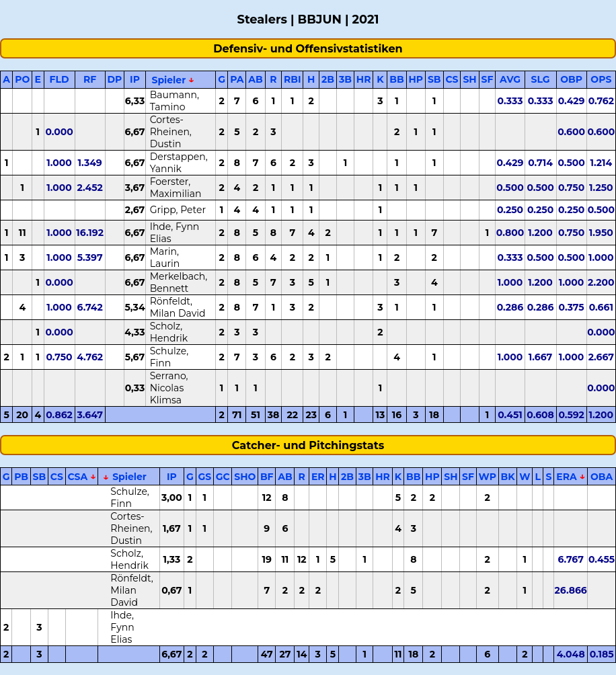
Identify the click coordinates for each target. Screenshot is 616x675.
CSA (77, 477)
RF (90, 79)
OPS (601, 79)
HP (416, 79)
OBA (602, 477)
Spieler (168, 80)
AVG (510, 79)
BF (267, 477)
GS (204, 477)
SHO (245, 477)
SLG (541, 79)
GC (223, 477)
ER (318, 477)
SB (434, 79)
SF (488, 79)
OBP (571, 79)
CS (452, 79)
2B (328, 79)
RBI (293, 79)
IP (135, 79)
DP (115, 79)
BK (507, 477)
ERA (566, 477)
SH (469, 79)
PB (21, 477)
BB (396, 79)
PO (22, 79)
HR (364, 79)
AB (255, 79)
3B (345, 79)
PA (237, 79)
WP (488, 477)
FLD (60, 79)
